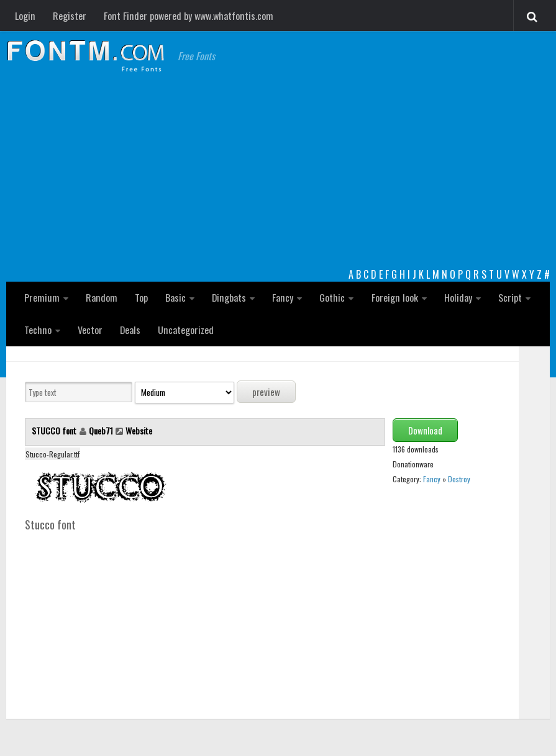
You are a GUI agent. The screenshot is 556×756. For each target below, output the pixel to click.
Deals (130, 330)
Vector (89, 330)
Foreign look (392, 297)
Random (101, 297)
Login (25, 16)
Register (69, 16)
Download (425, 430)
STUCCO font (55, 430)
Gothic (330, 297)
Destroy (459, 479)
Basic (174, 297)
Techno (38, 330)
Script (507, 297)
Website (139, 430)
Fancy (281, 297)
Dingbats (228, 297)
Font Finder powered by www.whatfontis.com (187, 16)
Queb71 (101, 430)
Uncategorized (185, 330)
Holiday (455, 297)
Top (140, 297)
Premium (42, 297)
